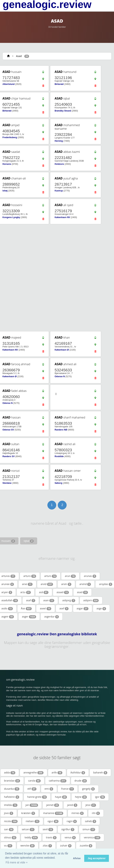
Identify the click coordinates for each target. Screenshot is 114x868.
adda (10, 773)
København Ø (62, 350)
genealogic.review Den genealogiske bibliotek (57, 634)
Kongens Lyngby (11, 217)
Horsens (7, 164)
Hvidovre (59, 164)
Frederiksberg (10, 137)
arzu (26, 592)
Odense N (60, 376)
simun (89, 829)
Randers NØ (61, 430)
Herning (59, 141)
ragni (72, 821)
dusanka (12, 789)
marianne (53, 813)
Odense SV (8, 430)
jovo (9, 813)
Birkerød (59, 84)
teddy (31, 837)
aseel (46, 608)
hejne (81, 797)
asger (29, 617)
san (9, 829)
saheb (91, 821)
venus (70, 837)
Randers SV (9, 456)
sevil (48, 829)
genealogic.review (47, 4)
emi (49, 789)
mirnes (78, 813)
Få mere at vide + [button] (17, 862)
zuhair (66, 846)
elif (32, 789)
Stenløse (7, 483)
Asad (19, 56)
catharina (58, 781)
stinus (10, 837)
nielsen (33, 821)
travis (51, 837)
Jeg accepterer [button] (97, 858)
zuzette (86, 846)
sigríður (68, 829)
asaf (31, 600)
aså (44, 592)
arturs (50, 576)
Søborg (58, 483)
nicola (11, 821)
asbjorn (91, 600)
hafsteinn (12, 797)
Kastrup (59, 191)
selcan (28, 829)
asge (101, 608)
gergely (88, 789)
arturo (30, 576)
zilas (47, 846)
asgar (83, 608)
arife (57, 773)
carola (34, 781)
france (68, 789)
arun (70, 576)
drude (81, 781)
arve (27, 584)
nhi (96, 813)
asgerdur (52, 617)
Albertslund (9, 84)
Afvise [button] (77, 858)
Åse (26, 608)
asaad (63, 592)
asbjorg (69, 600)
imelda (11, 805)
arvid (47, 584)
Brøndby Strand (63, 111)
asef (64, 608)
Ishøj (5, 191)
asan (49, 600)
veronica (92, 837)
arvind (85, 584)
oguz (53, 821)
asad (82, 592)
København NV (62, 217)
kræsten (28, 813)
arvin (66, 584)
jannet (53, 805)
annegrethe (33, 773)
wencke (28, 846)
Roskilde (59, 456)
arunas (90, 576)
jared (72, 805)
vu (8, 846)
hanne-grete (37, 797)
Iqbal (29, 541)
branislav (12, 781)
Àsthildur (78, 773)
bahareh (100, 773)
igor (100, 797)
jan (32, 805)
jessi (91, 805)
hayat (61, 797)
